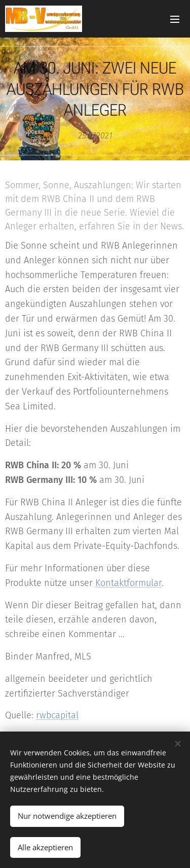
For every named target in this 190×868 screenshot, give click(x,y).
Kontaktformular (128, 583)
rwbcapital (57, 716)
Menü (175, 19)
